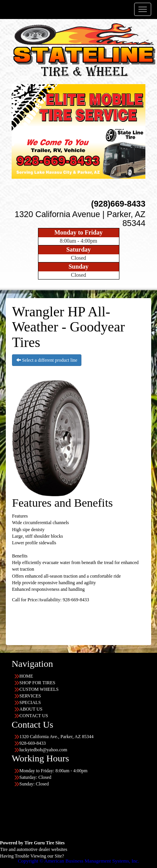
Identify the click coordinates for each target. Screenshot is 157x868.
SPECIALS (30, 702)
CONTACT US (34, 716)
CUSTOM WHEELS (39, 689)
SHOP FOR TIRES (37, 683)
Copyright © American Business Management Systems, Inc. (78, 861)
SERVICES (30, 696)
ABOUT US (31, 709)
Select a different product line (47, 360)
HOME (26, 676)
